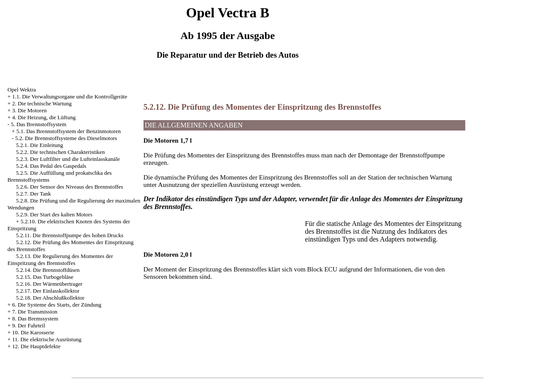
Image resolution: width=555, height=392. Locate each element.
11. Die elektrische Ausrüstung (47, 339)
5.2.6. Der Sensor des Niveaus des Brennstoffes (70, 187)
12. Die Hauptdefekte (36, 346)
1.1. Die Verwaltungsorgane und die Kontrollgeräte (70, 96)
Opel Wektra (22, 90)
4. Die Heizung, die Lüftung (44, 117)
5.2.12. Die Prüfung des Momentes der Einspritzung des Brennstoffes (262, 107)
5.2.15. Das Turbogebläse (45, 277)
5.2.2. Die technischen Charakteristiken (60, 152)
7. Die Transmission (35, 312)
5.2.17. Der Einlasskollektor (48, 291)
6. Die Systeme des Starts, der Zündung (57, 305)
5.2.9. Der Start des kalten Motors (54, 214)
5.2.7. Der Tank (34, 194)
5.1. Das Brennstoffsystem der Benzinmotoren (69, 131)
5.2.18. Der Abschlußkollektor (50, 298)
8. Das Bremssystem (35, 318)
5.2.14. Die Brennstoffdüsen (48, 270)
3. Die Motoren (29, 110)
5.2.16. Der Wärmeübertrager (49, 284)
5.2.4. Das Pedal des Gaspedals (51, 166)
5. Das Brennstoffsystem (39, 124)
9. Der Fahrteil (29, 325)
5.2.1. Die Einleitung (40, 145)
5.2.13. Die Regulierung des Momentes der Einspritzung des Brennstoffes (60, 260)
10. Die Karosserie (33, 332)
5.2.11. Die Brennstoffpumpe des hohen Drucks (70, 235)
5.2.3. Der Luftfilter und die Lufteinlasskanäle (68, 159)
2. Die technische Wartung (42, 103)
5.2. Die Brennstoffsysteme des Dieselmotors (66, 138)
